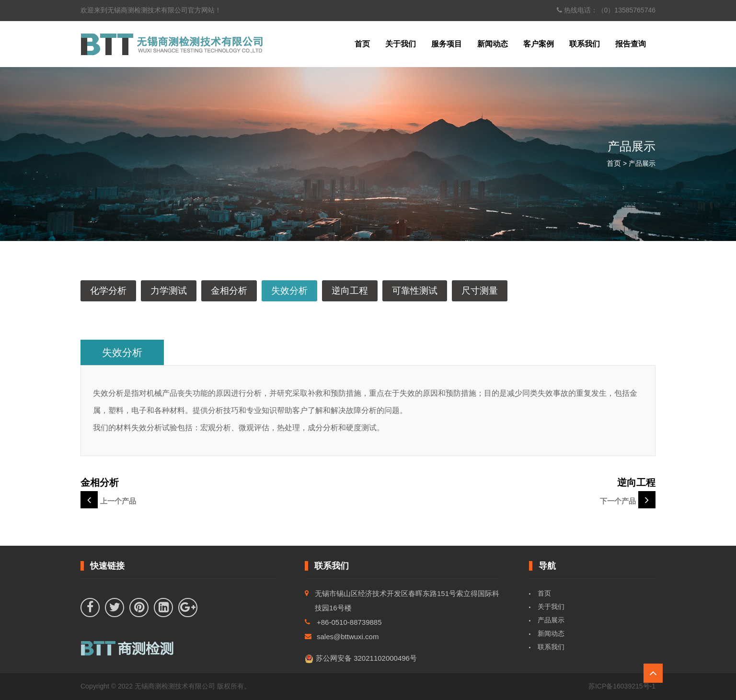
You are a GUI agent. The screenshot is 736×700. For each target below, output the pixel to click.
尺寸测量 (480, 291)
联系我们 (585, 44)
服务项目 (447, 44)
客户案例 (539, 44)
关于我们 (401, 44)
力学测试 (169, 291)
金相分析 (229, 291)
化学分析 (108, 291)
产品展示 (551, 620)
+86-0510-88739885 (349, 622)
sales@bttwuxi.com (348, 637)
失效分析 (289, 291)
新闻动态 (493, 44)
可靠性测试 (415, 291)
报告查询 (631, 44)
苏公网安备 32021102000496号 (361, 659)
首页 (362, 44)
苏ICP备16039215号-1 (622, 686)
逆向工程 (350, 291)
